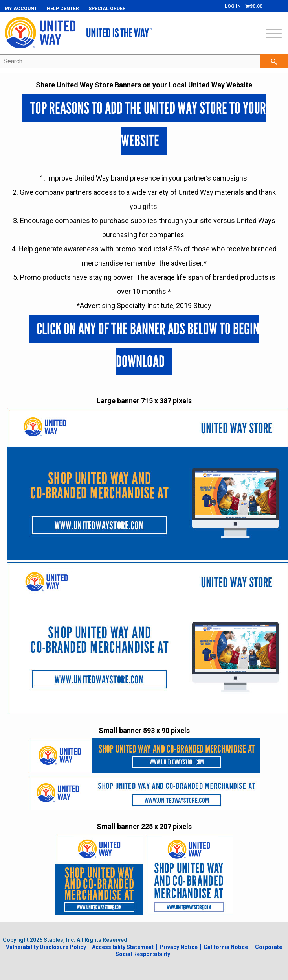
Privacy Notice (179, 947)
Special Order (107, 9)
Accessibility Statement (123, 947)
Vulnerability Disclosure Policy (46, 947)
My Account (21, 9)
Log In (233, 6)
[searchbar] (274, 61)
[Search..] (130, 61)
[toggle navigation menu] (274, 34)
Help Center (63, 9)
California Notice (226, 947)
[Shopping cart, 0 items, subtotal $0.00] (254, 6)
